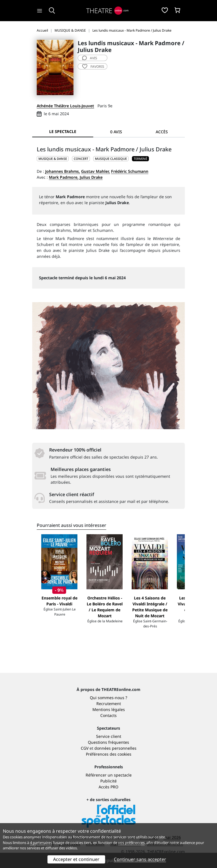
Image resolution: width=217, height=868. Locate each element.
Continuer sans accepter (140, 859)
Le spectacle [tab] (63, 131)
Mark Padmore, (64, 177)
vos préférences (131, 843)
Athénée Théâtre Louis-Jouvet (65, 106)
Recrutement (109, 704)
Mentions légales (109, 709)
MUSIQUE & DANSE (53, 159)
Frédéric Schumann (130, 171)
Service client (109, 736)
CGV (85, 748)
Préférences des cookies (109, 754)
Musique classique (111, 159)
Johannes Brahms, (63, 171)
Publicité (108, 781)
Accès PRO (108, 787)
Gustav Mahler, (96, 171)
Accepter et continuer (76, 859)
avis (90, 58)
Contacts (108, 715)
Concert (81, 159)
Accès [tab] (162, 132)
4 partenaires (41, 843)
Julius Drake (91, 177)
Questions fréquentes (108, 742)
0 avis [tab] (116, 132)
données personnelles (115, 748)
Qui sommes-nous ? (108, 698)
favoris (93, 66)
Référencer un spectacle (109, 775)
